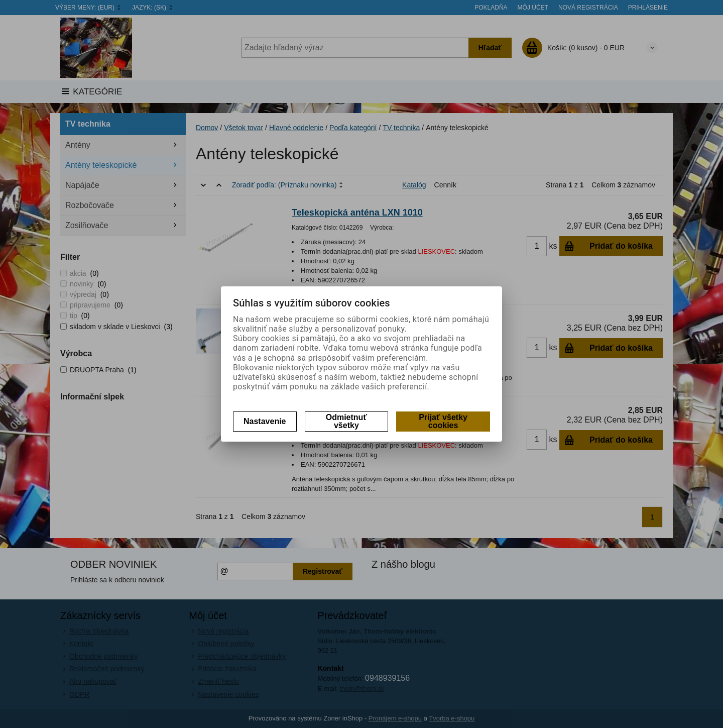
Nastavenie (265, 421)
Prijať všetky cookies (443, 421)
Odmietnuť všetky (346, 421)
